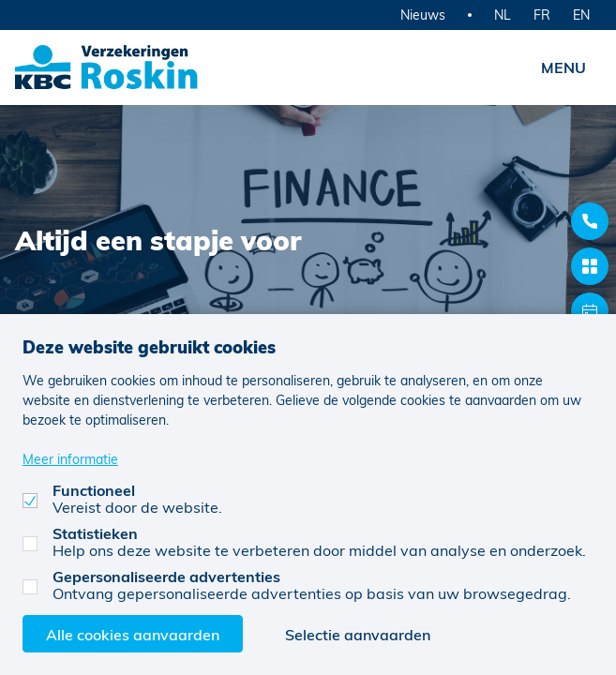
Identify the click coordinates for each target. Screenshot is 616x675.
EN (581, 15)
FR (542, 15)
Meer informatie (70, 459)
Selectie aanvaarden (358, 634)
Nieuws (423, 15)
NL (503, 15)
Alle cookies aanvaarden (133, 634)
